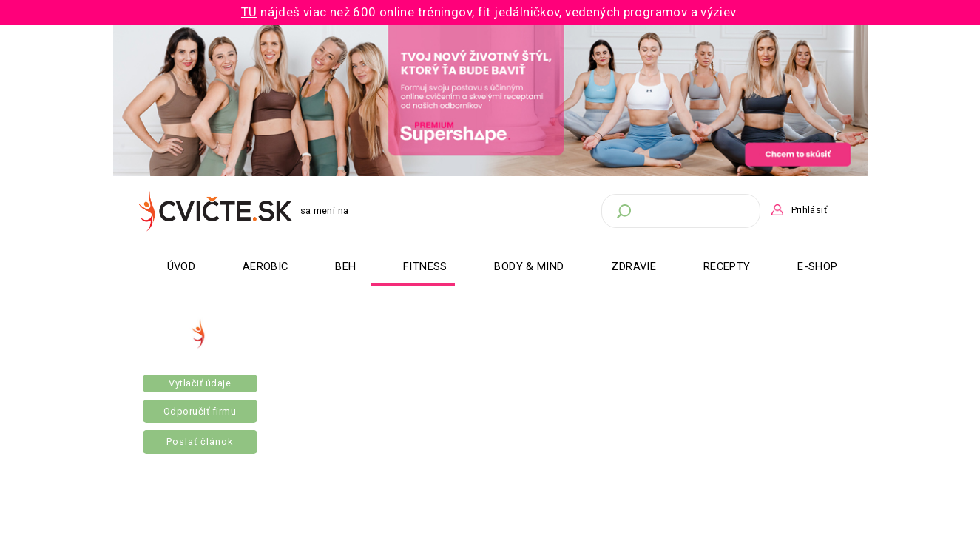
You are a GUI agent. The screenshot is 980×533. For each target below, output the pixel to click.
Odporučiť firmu (200, 411)
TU (249, 12)
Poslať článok (200, 442)
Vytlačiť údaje (200, 383)
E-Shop (817, 266)
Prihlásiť (809, 210)
